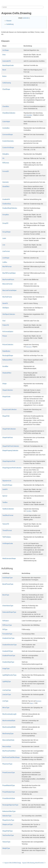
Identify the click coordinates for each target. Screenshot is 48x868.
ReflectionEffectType (9, 811)
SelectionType (7, 816)
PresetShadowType (9, 792)
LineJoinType (7, 694)
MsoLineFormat (7, 284)
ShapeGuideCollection (10, 409)
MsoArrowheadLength (9, 714)
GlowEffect (6, 186)
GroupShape (6, 232)
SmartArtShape (7, 485)
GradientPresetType (9, 656)
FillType (5, 629)
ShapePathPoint (8, 438)
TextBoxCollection (8, 509)
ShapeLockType (8, 824)
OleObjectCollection (9, 314)
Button (4, 76)
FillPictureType (7, 625)
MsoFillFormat (7, 267)
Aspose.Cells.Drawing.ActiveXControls (34, 863)
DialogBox (6, 154)
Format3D (6, 171)
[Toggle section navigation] (45, 7)
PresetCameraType (9, 773)
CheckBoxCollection (9, 113)
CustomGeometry (8, 141)
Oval (4, 321)
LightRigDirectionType (9, 675)
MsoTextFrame (7, 297)
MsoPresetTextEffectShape (11, 757)
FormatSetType (7, 634)
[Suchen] (22, 7)
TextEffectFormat (8, 515)
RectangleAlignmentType (10, 805)
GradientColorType (8, 638)
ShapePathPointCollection (11, 446)
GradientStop (7, 204)
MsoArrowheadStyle (9, 721)
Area (4, 55)
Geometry (6, 182)
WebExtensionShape (9, 558)
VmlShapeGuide (8, 543)
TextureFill (6, 524)
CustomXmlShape (8, 148)
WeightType (6, 848)
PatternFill (6, 325)
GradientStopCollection (10, 208)
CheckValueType (8, 606)
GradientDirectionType (10, 645)
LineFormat (6, 251)
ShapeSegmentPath (9, 461)
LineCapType (7, 690)
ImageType (6, 669)
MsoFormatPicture (8, 280)
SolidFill (5, 489)
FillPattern (6, 621)
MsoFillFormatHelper (9, 273)
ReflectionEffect (7, 360)
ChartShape (6, 89)
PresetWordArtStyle (9, 798)
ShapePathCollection (9, 429)
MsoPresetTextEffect (9, 751)
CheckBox (6, 106)
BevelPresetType (8, 584)
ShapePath (6, 416)
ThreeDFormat (7, 530)
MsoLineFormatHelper (9, 290)
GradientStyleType (8, 662)
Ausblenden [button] (26, 18)
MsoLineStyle (7, 747)
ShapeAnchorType (8, 820)
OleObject (6, 308)
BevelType (6, 595)
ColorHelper (6, 122)
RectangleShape (8, 355)
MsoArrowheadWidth (9, 727)
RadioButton (6, 351)
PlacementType (7, 764)
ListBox (5, 262)
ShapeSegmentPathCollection (12, 468)
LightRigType (7, 682)
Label (4, 238)
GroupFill (5, 223)
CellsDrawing (7, 83)
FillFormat (6, 163)
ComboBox (6, 128)
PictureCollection (8, 345)
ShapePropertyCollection (10, 451)
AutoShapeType (7, 578)
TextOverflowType (8, 835)
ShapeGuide (6, 397)
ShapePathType (7, 831)
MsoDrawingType (8, 734)
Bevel (4, 70)
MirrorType (6, 708)
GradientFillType (8, 651)
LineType (5, 701)
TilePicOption (7, 537)
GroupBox (6, 215)
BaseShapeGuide (8, 65)
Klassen (9, 21)
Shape (4, 384)
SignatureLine (7, 481)
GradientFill (6, 199)
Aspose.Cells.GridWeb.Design (12, 863)
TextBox (5, 502)
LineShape (6, 258)
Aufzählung (10, 24)
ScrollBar (5, 366)
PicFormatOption (8, 332)
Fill (3, 158)
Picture (5, 336)
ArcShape (6, 50)
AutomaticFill (7, 61)
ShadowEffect (7, 373)
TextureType (6, 842)
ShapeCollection (8, 390)
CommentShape (8, 135)
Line (4, 245)
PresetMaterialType (9, 785)
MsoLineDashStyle (8, 740)
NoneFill (5, 303)
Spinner (5, 496)
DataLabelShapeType (9, 612)
